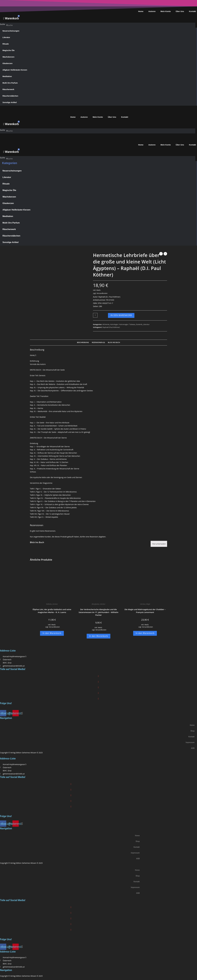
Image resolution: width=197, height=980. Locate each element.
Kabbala (49, 604)
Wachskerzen (8, 57)
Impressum (190, 742)
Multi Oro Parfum (10, 83)
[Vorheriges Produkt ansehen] (161, 254)
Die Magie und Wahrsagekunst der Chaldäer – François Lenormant (145, 611)
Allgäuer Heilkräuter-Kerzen (15, 70)
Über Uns (180, 11)
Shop (193, 731)
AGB (193, 748)
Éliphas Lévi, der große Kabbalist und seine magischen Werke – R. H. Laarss (52, 611)
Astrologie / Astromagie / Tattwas (123, 324)
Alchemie (106, 324)
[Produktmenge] (95, 315)
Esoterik (139, 324)
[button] (98, 676)
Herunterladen (159, 544)
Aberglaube (95, 604)
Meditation (7, 76)
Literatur (6, 37)
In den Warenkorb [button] (52, 633)
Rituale (6, 44)
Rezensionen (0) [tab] (98, 342)
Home (141, 11)
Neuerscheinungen (11, 31)
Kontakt (125, 117)
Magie (148, 604)
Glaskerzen (7, 63)
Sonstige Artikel (10, 102)
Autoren (152, 11)
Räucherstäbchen (10, 96)
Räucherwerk (8, 89)
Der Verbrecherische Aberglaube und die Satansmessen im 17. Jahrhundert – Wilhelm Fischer (98, 612)
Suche (2, 24)
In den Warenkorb (121, 315)
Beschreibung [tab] (83, 342)
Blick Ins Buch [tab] (114, 342)
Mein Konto (166, 11)
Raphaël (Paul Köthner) (111, 327)
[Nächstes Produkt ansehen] (165, 254)
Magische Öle (9, 50)
